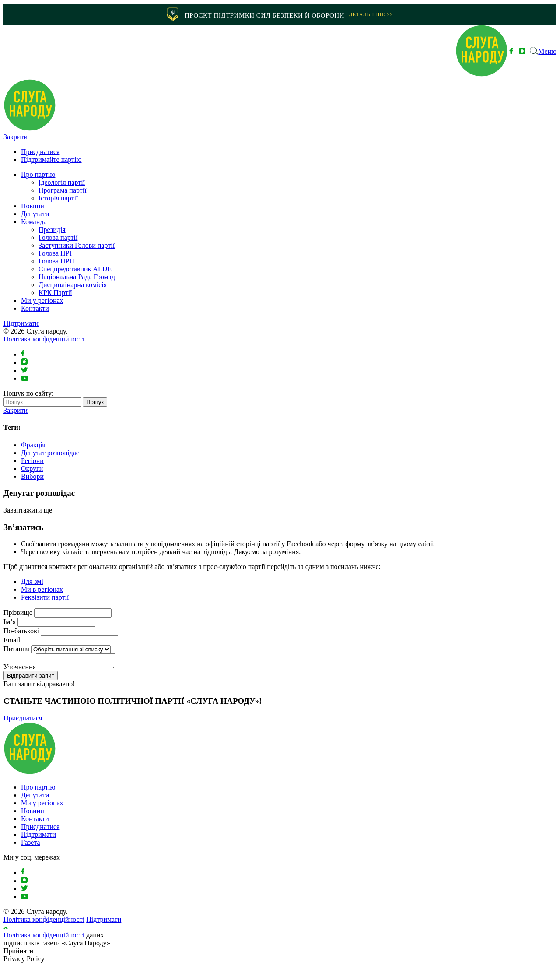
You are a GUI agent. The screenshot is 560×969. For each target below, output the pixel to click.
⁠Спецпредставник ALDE (75, 269)
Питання (16, 649)
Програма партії (63, 190)
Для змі (32, 581)
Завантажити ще (28, 510)
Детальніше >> (371, 14)
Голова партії (58, 237)
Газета (31, 845)
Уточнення (20, 669)
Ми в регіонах (42, 589)
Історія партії (58, 198)
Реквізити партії (45, 597)
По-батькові (21, 631)
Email (12, 640)
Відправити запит (31, 678)
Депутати (35, 214)
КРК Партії (55, 293)
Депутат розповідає (50, 453)
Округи (32, 469)
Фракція (33, 445)
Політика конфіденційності (44, 339)
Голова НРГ (56, 253)
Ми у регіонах (42, 300)
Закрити (16, 137)
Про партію (38, 174)
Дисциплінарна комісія (73, 285)
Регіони (32, 461)
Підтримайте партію (51, 160)
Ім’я (10, 622)
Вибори (32, 476)
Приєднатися (40, 152)
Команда (34, 222)
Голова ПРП (56, 261)
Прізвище (18, 613)
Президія (52, 230)
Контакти (35, 308)
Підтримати (21, 323)
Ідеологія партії (62, 182)
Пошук (95, 402)
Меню (547, 51)
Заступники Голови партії (77, 245)
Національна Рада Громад (77, 277)
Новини (33, 206)
